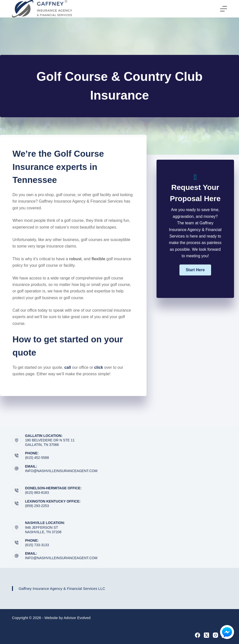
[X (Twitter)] (206, 635)
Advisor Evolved (77, 618)
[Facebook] (198, 635)
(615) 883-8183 (37, 493)
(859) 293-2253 (37, 506)
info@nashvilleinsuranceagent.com (61, 471)
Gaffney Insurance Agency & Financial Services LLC (62, 588)
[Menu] (224, 9)
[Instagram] (215, 635)
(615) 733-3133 (37, 545)
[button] (195, 270)
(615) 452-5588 (37, 458)
